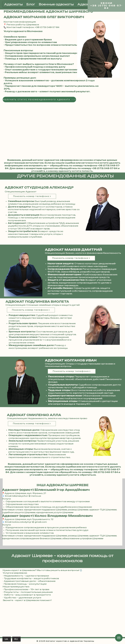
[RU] (16, 639)
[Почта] (119, 638)
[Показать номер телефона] (32, 196)
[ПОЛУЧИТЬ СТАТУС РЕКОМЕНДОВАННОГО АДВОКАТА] (39, 100)
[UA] (7, 639)
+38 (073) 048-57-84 (105, 168)
